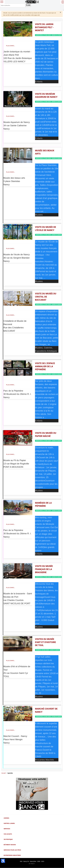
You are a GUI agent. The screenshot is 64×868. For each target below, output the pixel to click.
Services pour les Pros (12, 850)
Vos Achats (8, 834)
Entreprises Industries (12, 855)
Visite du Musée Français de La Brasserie (44, 569)
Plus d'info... (11, 46)
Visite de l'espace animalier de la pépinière (45, 366)
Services (7, 829)
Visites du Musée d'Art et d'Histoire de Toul (45, 642)
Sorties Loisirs (9, 823)
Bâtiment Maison (10, 845)
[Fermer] (60, 12)
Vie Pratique (8, 839)
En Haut (32, 864)
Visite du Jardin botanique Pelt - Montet (44, 27)
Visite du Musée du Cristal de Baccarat (46, 297)
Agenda (6, 818)
